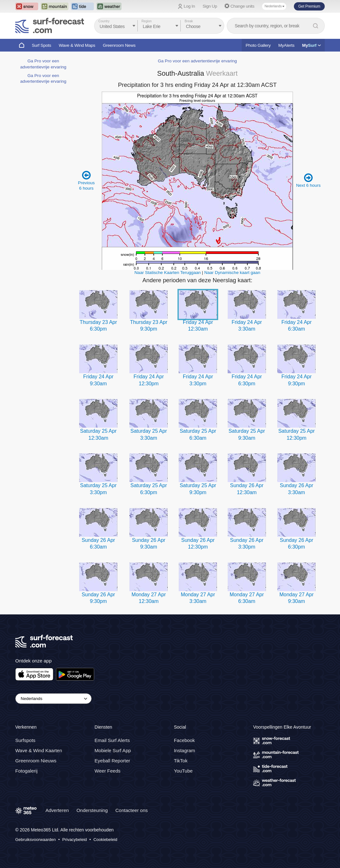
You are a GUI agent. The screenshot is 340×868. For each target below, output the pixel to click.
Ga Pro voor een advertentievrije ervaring (197, 61)
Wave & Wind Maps (77, 45)
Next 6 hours (308, 180)
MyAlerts (286, 45)
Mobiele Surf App (113, 750)
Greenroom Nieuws (36, 761)
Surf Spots (42, 45)
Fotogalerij (26, 771)
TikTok (181, 761)
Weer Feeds (107, 771)
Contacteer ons (132, 810)
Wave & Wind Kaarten (39, 750)
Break (189, 21)
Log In (189, 6)
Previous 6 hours (86, 180)
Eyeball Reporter (112, 761)
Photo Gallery (258, 45)
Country (104, 21)
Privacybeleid (75, 840)
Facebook (184, 740)
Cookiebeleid (105, 840)
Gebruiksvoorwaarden (35, 840)
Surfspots (25, 740)
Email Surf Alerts (112, 740)
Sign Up (210, 6)
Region (147, 21)
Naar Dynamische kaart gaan (232, 273)
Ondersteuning (92, 810)
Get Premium (309, 6)
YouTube (183, 771)
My (312, 45)
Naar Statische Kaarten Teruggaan (168, 273)
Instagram (185, 750)
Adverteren (57, 810)
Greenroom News (119, 45)
